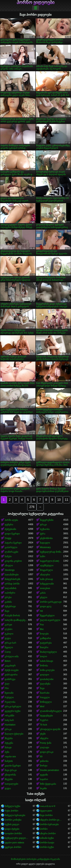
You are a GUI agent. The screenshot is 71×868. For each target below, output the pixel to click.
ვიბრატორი (11, 675)
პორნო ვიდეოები (36, 2)
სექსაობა (45, 529)
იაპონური (10, 593)
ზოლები (44, 634)
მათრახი (45, 693)
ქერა (43, 534)
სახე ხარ (9, 720)
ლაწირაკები (11, 552)
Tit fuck (44, 725)
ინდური (44, 738)
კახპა (43, 593)
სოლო (43, 656)
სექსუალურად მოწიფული (52, 552)
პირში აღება (11, 520)
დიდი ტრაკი (47, 752)
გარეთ (8, 625)
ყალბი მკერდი (13, 766)
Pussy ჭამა (46, 743)
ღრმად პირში (12, 584)
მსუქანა (9, 738)
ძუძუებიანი (10, 529)
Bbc (42, 629)
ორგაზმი (9, 716)
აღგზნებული (47, 566)
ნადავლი (45, 543)
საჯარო (44, 779)
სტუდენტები (46, 716)
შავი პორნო (46, 815)
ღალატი (44, 747)
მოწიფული (46, 702)
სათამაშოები (12, 575)
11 (67, 500)
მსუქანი (9, 779)
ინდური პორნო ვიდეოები (52, 820)
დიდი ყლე (46, 606)
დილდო (44, 675)
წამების (9, 761)
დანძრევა (10, 679)
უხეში (43, 734)
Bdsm (8, 661)
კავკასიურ (10, 666)
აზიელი (9, 566)
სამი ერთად (46, 579)
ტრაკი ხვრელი (13, 707)
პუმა (7, 752)
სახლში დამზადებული (16, 620)
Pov (42, 625)
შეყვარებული (47, 616)
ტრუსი (8, 597)
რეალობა (10, 702)
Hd (41, 611)
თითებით (45, 588)
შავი (7, 611)
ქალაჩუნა (45, 684)
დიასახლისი (47, 679)
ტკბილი (9, 634)
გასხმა (8, 602)
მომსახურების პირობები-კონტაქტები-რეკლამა (35, 859)
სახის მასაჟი (46, 661)
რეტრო (44, 720)
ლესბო (9, 629)
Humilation (10, 725)
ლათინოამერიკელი (51, 711)
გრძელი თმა (12, 656)
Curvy (8, 652)
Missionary (45, 547)
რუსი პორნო (11, 811)
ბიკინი (43, 788)
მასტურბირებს (12, 579)
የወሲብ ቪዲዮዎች (48, 806)
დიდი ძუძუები (12, 829)
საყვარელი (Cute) (50, 561)
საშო (43, 556)
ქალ (7, 684)
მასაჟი (8, 747)
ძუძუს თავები (12, 670)
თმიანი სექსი (47, 838)
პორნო (44, 829)
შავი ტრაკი (11, 770)
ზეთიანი (9, 693)
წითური (44, 647)
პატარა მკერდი (13, 543)
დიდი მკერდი (12, 534)
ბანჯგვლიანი (47, 584)
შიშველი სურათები (15, 815)
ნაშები (8, 556)
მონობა (44, 666)
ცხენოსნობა (46, 538)
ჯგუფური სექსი (13, 711)
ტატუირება (46, 643)
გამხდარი (45, 638)
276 (32, 507)
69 (41, 757)
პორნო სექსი (47, 847)
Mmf (42, 707)
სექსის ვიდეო (12, 824)
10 (59, 500)
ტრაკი (43, 525)
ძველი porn (46, 811)
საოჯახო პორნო (13, 834)
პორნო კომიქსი (13, 820)
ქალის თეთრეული (50, 620)
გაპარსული (11, 547)
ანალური (45, 575)
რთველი (45, 697)
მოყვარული (46, 570)
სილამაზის (11, 588)
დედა (8, 638)
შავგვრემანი (47, 520)
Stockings (10, 570)
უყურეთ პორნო (13, 847)
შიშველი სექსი (12, 806)
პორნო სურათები (49, 824)
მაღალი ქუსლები (14, 734)
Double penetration (50, 770)
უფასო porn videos (14, 843)
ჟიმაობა (44, 761)
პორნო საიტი (47, 843)
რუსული (9, 697)
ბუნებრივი (10, 606)
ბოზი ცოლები (47, 670)
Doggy (8, 538)
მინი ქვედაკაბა (48, 784)
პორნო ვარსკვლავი (51, 602)
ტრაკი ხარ (11, 643)
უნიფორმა (10, 775)
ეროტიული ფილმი (50, 729)
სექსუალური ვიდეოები (16, 838)
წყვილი (9, 647)
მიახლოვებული (48, 652)
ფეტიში (44, 775)
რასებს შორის (12, 616)
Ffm (7, 688)
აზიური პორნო (48, 834)
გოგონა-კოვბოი (13, 561)
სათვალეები (11, 784)
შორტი (44, 766)
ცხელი (44, 597)
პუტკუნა (9, 743)
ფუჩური (9, 525)
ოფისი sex (10, 757)
